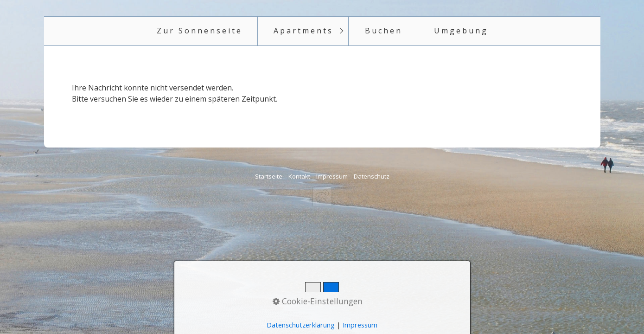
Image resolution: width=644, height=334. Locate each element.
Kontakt (299, 176)
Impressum (332, 176)
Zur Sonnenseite (200, 31)
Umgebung (461, 31)
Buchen (384, 31)
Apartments (303, 31)
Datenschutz (372, 176)
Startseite (269, 176)
